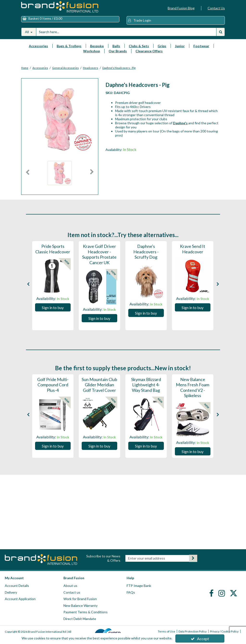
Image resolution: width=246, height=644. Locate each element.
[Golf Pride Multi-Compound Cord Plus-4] (53, 391)
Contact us (72, 592)
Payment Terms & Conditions (86, 612)
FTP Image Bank (139, 586)
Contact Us (216, 8)
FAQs (131, 592)
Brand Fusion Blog (181, 8)
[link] (212, 593)
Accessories (38, 46)
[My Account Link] (176, 20)
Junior (180, 46)
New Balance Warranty (80, 605)
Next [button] (92, 174)
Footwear (201, 46)
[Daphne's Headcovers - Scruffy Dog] (146, 257)
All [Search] (27, 32)
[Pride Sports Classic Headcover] (53, 252)
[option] (60, 174)
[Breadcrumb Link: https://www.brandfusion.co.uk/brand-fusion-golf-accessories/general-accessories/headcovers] (91, 67)
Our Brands (118, 51)
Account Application (20, 599)
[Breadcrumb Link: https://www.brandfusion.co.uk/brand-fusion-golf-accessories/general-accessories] (65, 67)
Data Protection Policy (193, 631)
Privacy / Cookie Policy (224, 631)
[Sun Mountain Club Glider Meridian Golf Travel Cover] (99, 391)
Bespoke (97, 46)
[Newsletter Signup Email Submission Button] (193, 558)
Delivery (11, 592)
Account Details (17, 586)
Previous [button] (28, 174)
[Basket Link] (70, 19)
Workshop (92, 51)
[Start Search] (221, 32)
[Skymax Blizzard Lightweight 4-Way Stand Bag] (146, 391)
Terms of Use (166, 631)
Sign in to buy (53, 307)
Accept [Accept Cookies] (200, 639)
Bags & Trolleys (69, 46)
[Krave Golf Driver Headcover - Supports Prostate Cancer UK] (99, 263)
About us (70, 586)
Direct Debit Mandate (80, 619)
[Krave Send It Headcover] (193, 252)
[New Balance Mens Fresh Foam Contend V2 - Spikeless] (193, 396)
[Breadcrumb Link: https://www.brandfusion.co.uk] (25, 67)
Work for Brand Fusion (80, 599)
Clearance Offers (149, 51)
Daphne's (180, 123)
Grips (162, 46)
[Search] (126, 32)
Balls (116, 46)
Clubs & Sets (139, 46)
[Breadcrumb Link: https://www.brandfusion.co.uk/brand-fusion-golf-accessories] (40, 67)
